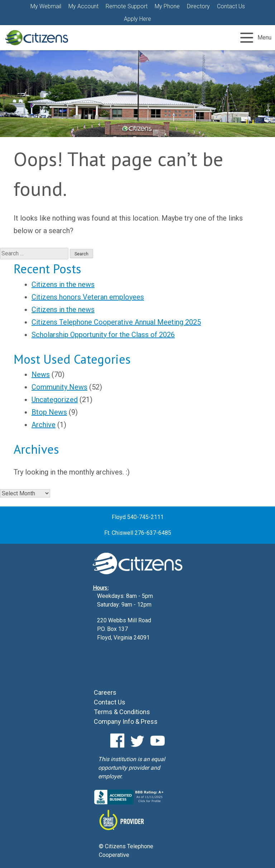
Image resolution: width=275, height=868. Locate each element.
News (41, 374)
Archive (44, 425)
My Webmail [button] (46, 6)
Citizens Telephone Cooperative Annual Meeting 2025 (116, 322)
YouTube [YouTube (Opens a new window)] (158, 741)
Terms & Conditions (122, 712)
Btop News (49, 412)
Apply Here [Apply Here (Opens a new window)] (137, 19)
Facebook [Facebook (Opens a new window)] (117, 741)
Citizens (37, 38)
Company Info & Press (126, 721)
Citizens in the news (63, 284)
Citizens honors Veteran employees (88, 297)
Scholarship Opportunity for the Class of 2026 (103, 335)
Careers (105, 692)
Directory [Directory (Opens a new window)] (198, 6)
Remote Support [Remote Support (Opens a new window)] (127, 6)
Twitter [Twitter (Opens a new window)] (137, 741)
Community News (59, 387)
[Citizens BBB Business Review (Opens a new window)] (130, 803)
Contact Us (231, 6)
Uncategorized (55, 400)
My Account (83, 6)
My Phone (167, 6)
